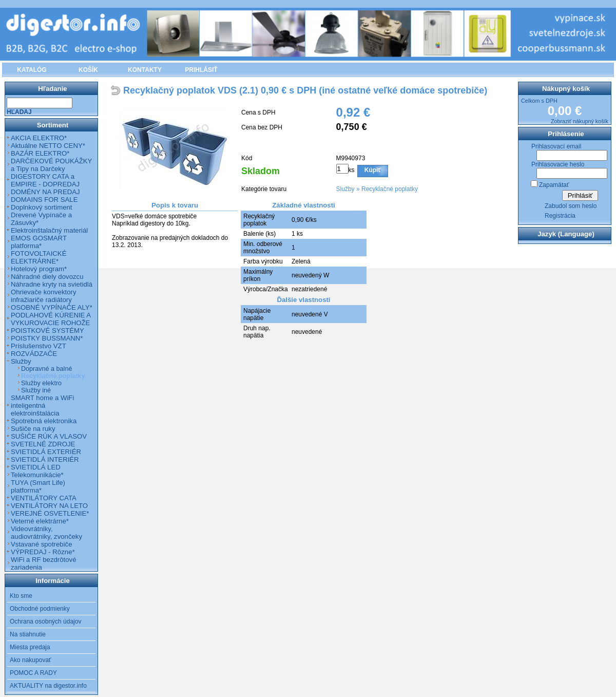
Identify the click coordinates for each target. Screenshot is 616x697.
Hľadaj (19, 112)
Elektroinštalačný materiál (49, 230)
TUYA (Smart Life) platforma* (38, 486)
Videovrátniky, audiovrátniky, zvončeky (46, 533)
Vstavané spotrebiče (42, 544)
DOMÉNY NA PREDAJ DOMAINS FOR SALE (45, 196)
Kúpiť (373, 170)
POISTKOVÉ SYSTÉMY (47, 331)
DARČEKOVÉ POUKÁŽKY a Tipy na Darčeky (51, 165)
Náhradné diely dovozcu (47, 277)
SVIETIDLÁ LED (36, 467)
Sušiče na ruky (33, 429)
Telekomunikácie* (37, 475)
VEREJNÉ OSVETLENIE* (50, 513)
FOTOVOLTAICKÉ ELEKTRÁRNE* (38, 257)
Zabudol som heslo (571, 206)
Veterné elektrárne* (40, 521)
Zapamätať (554, 185)
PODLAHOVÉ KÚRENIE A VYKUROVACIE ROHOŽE (51, 319)
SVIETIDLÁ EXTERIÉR (46, 452)
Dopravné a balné (46, 369)
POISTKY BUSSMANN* (47, 338)
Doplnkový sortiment (41, 207)
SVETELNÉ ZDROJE (43, 444)
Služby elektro (41, 383)
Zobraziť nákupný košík (580, 121)
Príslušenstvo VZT (38, 346)
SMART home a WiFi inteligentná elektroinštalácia (42, 406)
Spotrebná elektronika (44, 421)
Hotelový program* (39, 269)
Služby (345, 189)
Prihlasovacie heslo (558, 164)
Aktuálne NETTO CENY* (48, 146)
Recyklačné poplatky (390, 189)
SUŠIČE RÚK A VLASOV (49, 436)
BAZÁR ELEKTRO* (40, 153)
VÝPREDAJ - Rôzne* (43, 552)
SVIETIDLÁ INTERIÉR (45, 459)
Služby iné (36, 390)
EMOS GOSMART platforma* (39, 242)
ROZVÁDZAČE (34, 354)
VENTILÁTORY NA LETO (49, 506)
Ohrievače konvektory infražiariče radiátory (44, 296)
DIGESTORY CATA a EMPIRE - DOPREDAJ (45, 180)
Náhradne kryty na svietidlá (52, 284)
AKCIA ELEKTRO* (39, 138)
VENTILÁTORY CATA (44, 498)
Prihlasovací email (556, 146)
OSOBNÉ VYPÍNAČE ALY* (52, 307)
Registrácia (560, 216)
